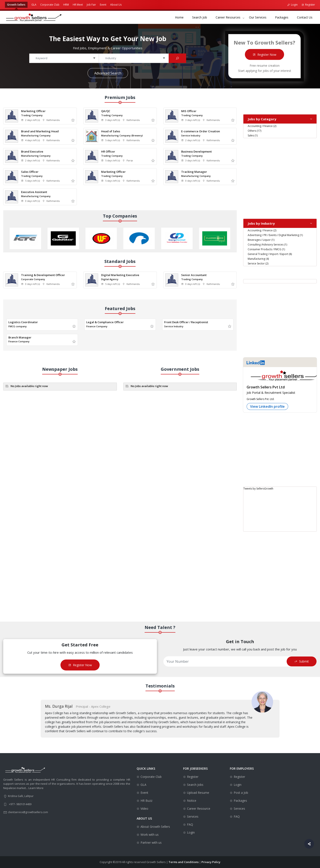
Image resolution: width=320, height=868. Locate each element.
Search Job (202, 17)
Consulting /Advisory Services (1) (267, 245)
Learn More (36, 788)
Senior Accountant (194, 275)
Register (308, 5)
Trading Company (32, 115)
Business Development (196, 151)
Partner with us (151, 843)
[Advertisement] (280, 175)
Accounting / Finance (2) (262, 126)
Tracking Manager (194, 172)
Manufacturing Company (36, 135)
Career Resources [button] (228, 17)
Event (103, 5)
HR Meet (78, 5)
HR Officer (108, 151)
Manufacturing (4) (258, 259)
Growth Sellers (16, 5)
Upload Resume (198, 793)
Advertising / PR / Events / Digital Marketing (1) (275, 235)
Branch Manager (20, 337)
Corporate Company (33, 279)
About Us (116, 5)
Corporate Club (50, 5)
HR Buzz (146, 801)
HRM (66, 5)
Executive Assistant (34, 192)
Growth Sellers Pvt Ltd (266, 387)
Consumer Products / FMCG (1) (266, 249)
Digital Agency (110, 279)
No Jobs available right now (29, 386)
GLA (34, 5)
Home (181, 17)
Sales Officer (30, 172)
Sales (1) (253, 135)
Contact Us (307, 17)
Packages (284, 17)
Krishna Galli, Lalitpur (21, 796)
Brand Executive (32, 151)
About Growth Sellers (155, 827)
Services (193, 816)
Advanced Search (108, 73)
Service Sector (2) (258, 263)
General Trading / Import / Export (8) (270, 254)
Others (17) (254, 131)
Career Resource (199, 809)
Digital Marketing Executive (120, 275)
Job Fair (91, 5)
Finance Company (97, 326)
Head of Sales (111, 131)
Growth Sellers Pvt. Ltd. (260, 399)
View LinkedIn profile (267, 406)
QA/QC (106, 111)
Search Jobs (195, 785)
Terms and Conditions (184, 862)
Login (292, 5)
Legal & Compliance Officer (105, 322)
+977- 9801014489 (20, 804)
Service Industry (191, 135)
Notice (192, 801)
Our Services (260, 17)
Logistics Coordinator (23, 322)
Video (144, 809)
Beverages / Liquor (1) (261, 240)
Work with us (150, 835)
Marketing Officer (33, 111)
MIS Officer (189, 111)
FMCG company (18, 326)
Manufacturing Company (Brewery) (122, 135)
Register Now (264, 54)
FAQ (190, 824)
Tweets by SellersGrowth (258, 489)
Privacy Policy (211, 862)
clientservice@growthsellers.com (28, 812)
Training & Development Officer (43, 275)
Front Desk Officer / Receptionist (186, 322)
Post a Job (241, 793)
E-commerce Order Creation (201, 131)
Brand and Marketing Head (40, 131)
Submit (302, 661)
